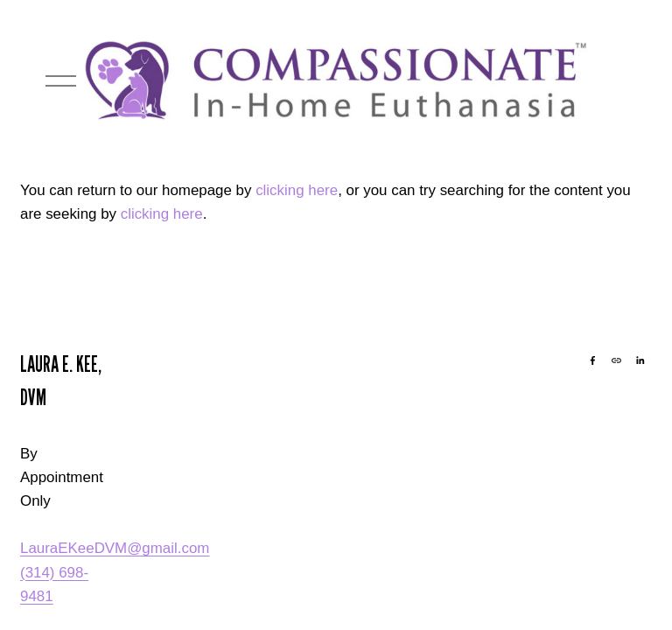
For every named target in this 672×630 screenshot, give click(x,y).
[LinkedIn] (640, 360)
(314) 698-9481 (54, 584)
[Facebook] (593, 360)
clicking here (297, 190)
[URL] (616, 360)
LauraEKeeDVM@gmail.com (115, 548)
